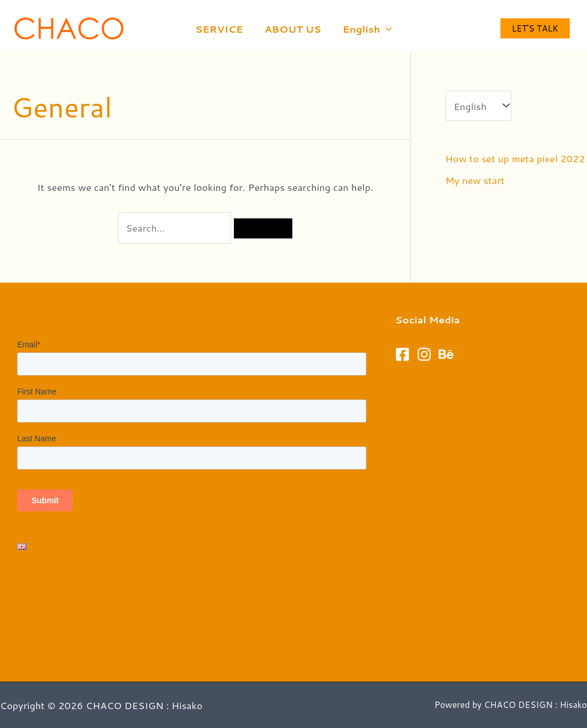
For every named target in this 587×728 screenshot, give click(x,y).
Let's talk (535, 28)
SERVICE (221, 29)
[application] (384, 29)
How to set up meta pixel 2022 (515, 158)
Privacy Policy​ (48, 605)
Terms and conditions (65, 589)
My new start (475, 180)
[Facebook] (402, 354)
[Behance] (446, 354)
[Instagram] (424, 354)
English (365, 29)
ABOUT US (293, 29)
